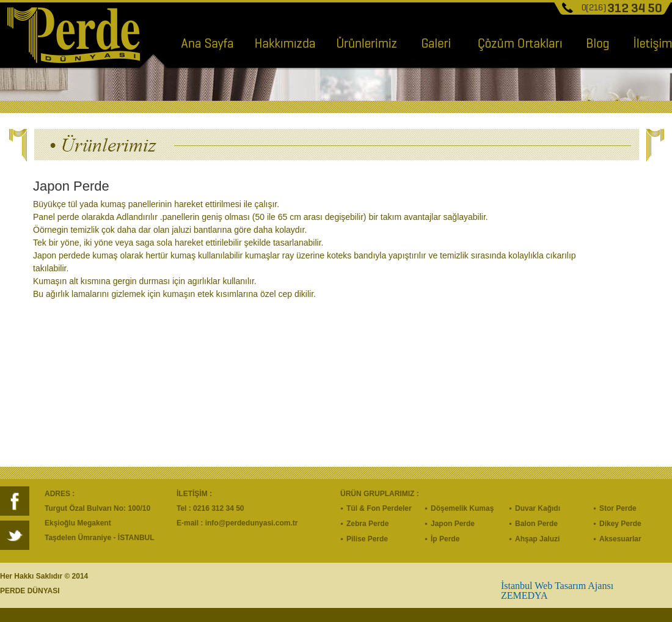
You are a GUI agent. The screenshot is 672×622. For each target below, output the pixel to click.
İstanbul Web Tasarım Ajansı (557, 586)
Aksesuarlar (620, 539)
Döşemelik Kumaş (462, 508)
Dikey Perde (620, 524)
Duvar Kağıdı (538, 508)
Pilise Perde (367, 539)
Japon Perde (453, 524)
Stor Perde (618, 508)
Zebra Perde (367, 524)
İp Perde (445, 539)
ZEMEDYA (524, 595)
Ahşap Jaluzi (537, 539)
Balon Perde (536, 524)
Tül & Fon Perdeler (379, 508)
